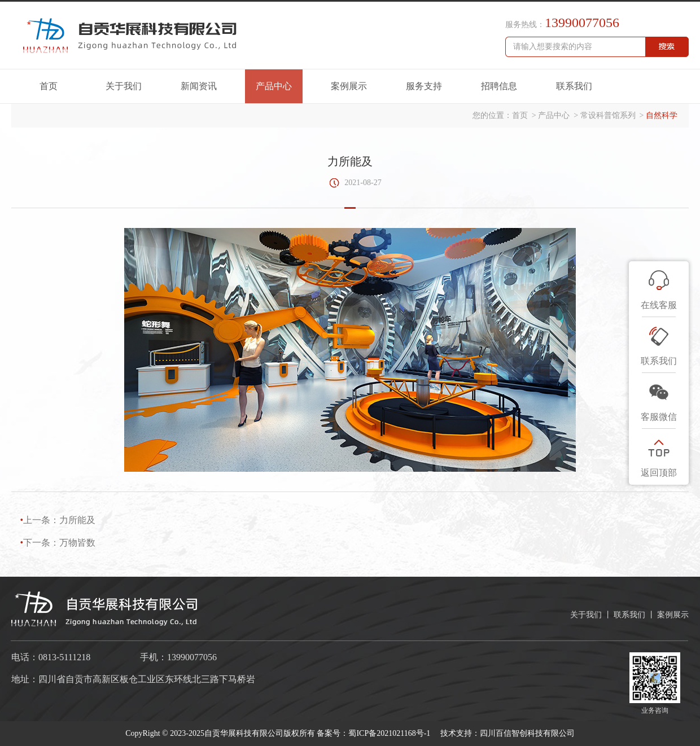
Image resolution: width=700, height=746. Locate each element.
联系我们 (574, 86)
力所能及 (77, 520)
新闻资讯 (199, 86)
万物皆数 (77, 543)
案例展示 (349, 86)
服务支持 (424, 86)
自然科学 (662, 115)
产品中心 (274, 86)
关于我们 (124, 86)
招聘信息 (499, 86)
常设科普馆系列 (608, 115)
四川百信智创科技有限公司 (527, 733)
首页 (49, 86)
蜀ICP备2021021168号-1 (390, 733)
